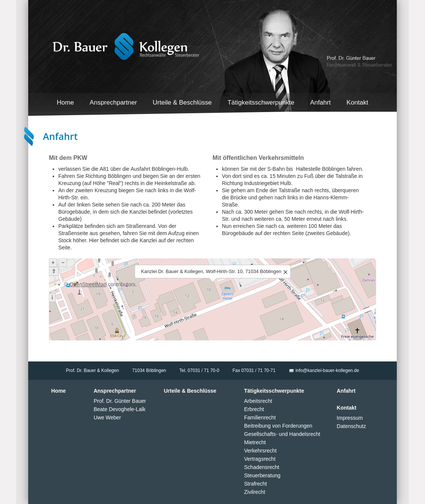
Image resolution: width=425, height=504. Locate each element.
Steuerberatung (262, 475)
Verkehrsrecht (260, 451)
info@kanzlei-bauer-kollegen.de (327, 370)
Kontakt (357, 102)
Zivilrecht (255, 492)
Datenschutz (351, 426)
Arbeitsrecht (258, 401)
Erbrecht (254, 409)
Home (65, 102)
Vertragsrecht (260, 459)
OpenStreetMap (88, 284)
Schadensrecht (262, 467)
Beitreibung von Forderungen (278, 426)
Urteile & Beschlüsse (182, 102)
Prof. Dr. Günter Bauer (120, 401)
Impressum (350, 418)
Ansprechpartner (113, 102)
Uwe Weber (107, 417)
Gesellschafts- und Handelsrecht (282, 434)
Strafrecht (256, 484)
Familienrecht (260, 417)
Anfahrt (321, 102)
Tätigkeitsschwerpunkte (261, 102)
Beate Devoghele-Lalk (120, 409)
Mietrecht (255, 442)
